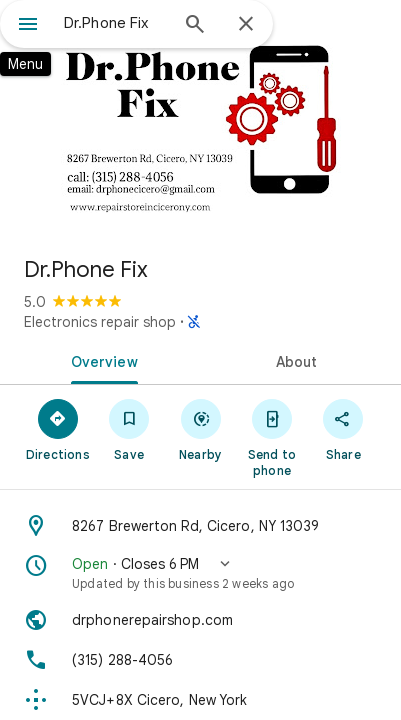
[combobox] (115, 23)
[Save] (128, 429)
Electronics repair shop (100, 322)
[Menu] (28, 26)
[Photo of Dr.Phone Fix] (200, 120)
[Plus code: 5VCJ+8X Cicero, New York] (200, 700)
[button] (200, 573)
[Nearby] (200, 429)
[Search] (195, 26)
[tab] (100, 360)
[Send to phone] (271, 437)
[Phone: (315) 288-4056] (200, 660)
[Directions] (57, 429)
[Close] (246, 25)
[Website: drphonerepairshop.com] (200, 620)
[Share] (343, 429)
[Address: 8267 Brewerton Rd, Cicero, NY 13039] (200, 526)
